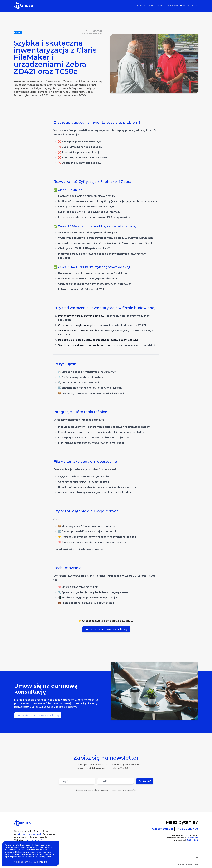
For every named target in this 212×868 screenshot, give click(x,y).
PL (192, 858)
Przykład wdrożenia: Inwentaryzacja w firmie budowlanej (104, 308)
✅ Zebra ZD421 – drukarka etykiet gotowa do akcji (92, 267)
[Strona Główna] (24, 6)
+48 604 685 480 (187, 829)
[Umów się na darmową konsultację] (38, 715)
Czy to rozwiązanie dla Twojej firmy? (86, 511)
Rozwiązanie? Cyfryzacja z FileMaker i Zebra (92, 182)
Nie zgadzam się (23, 862)
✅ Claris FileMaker (68, 190)
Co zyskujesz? (66, 364)
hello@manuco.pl (162, 829)
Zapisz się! (145, 781)
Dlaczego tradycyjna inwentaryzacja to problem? (97, 122)
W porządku (41, 862)
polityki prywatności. (127, 790)
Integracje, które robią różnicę (80, 412)
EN (196, 858)
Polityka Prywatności (188, 864)
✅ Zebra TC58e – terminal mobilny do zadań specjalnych (97, 226)
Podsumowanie (68, 568)
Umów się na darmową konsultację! (106, 629)
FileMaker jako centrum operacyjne (85, 461)
